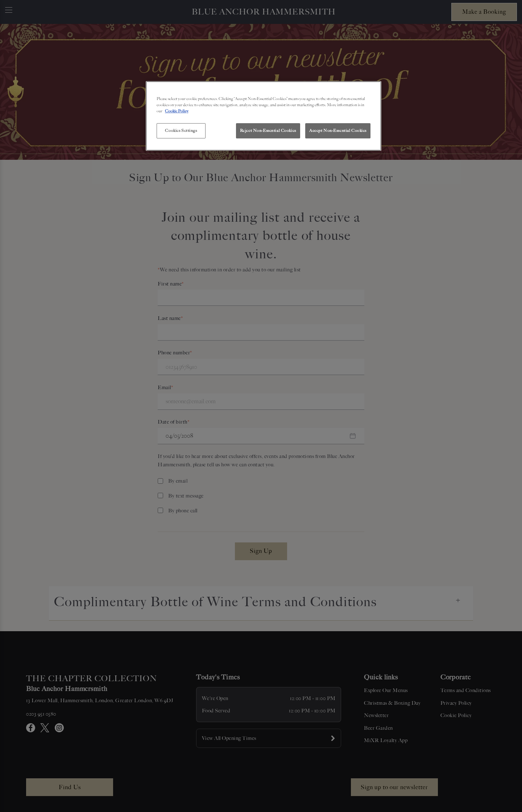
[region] (264, 116)
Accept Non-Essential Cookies (338, 130)
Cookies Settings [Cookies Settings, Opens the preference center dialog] (181, 130)
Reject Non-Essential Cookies (268, 130)
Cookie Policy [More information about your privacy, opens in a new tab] (177, 111)
